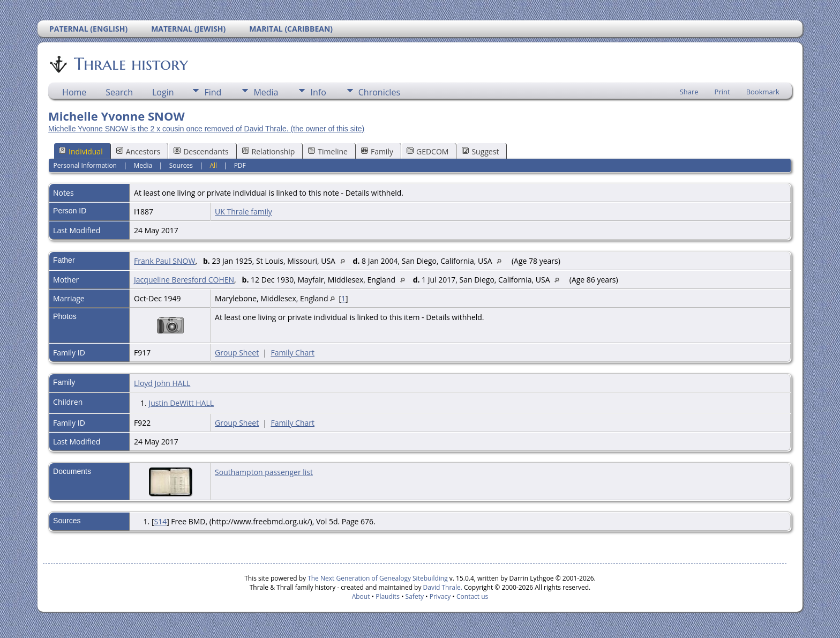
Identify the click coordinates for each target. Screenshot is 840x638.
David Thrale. (441, 587)
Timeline (328, 151)
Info (318, 92)
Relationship (269, 151)
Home (74, 92)
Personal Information (85, 165)
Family (377, 151)
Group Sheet (237, 353)
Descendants (201, 151)
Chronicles (379, 92)
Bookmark (763, 92)
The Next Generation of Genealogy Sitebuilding (378, 578)
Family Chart (292, 353)
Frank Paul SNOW (164, 261)
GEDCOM (427, 151)
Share (689, 92)
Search (119, 92)
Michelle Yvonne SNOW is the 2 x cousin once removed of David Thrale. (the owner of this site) (206, 129)
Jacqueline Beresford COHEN (184, 280)
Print (722, 92)
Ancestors (138, 151)
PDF (240, 165)
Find (213, 92)
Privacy (440, 596)
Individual (81, 151)
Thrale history (130, 64)
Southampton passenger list (264, 472)
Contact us (472, 596)
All (213, 165)
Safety (415, 596)
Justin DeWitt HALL (181, 403)
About (361, 596)
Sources (181, 165)
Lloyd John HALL (162, 383)
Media (266, 92)
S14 (160, 521)
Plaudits (388, 596)
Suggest (480, 151)
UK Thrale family (243, 212)
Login (163, 92)
